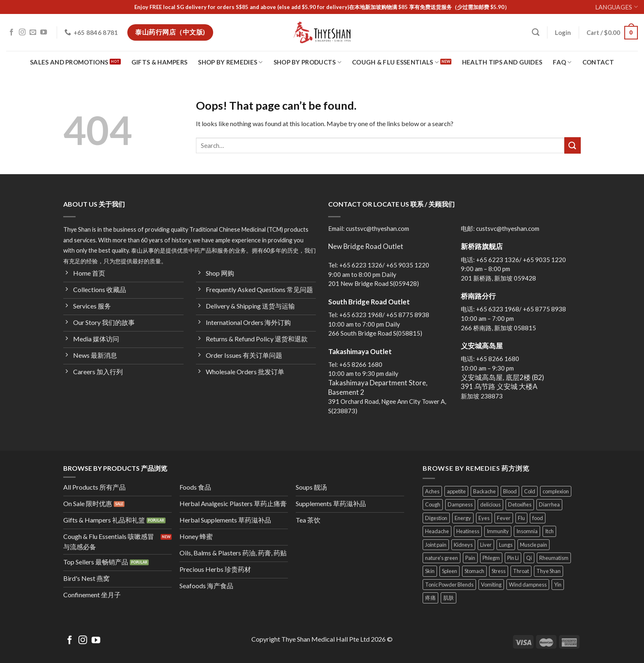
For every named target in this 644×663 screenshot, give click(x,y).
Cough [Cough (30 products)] (433, 504)
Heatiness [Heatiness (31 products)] (468, 531)
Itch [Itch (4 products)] (549, 531)
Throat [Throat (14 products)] (521, 571)
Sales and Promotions (69, 62)
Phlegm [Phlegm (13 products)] (491, 558)
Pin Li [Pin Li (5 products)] (513, 558)
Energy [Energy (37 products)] (463, 518)
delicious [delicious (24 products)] (490, 504)
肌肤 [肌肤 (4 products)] (448, 598)
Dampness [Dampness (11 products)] (460, 504)
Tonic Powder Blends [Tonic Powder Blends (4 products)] (449, 585)
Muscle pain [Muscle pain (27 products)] (534, 545)
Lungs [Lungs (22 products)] (506, 545)
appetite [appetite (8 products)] (456, 491)
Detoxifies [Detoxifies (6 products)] (520, 504)
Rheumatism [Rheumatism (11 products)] (554, 558)
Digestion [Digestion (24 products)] (436, 518)
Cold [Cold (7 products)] (530, 491)
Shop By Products (307, 62)
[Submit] (573, 145)
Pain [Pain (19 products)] (470, 558)
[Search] (536, 32)
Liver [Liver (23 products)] (486, 545)
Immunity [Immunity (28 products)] (498, 531)
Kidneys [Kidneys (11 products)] (463, 545)
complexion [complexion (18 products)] (556, 491)
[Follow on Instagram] (22, 32)
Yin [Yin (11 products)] (558, 585)
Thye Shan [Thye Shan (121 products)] (549, 571)
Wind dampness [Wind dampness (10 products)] (528, 585)
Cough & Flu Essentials (395, 62)
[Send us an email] (33, 32)
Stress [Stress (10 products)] (499, 571)
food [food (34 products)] (538, 518)
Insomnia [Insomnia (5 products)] (527, 531)
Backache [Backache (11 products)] (484, 491)
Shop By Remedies (230, 62)
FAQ (562, 62)
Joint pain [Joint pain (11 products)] (436, 545)
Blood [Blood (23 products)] (510, 491)
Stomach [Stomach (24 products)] (474, 571)
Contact (598, 62)
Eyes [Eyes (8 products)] (484, 518)
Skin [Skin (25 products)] (430, 571)
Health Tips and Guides (502, 62)
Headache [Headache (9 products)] (437, 531)
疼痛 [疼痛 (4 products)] (430, 598)
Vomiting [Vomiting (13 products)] (491, 585)
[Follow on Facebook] (11, 32)
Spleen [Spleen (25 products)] (450, 571)
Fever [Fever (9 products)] (504, 518)
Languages (616, 7)
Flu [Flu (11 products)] (521, 518)
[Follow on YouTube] (44, 32)
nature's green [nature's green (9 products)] (442, 558)
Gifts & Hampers (160, 62)
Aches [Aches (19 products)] (432, 491)
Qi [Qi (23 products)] (529, 558)
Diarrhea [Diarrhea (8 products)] (549, 504)
